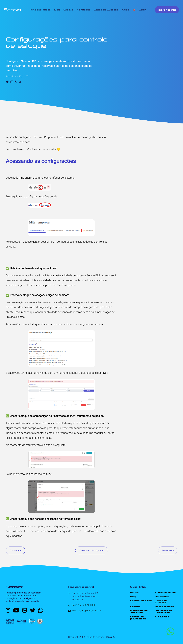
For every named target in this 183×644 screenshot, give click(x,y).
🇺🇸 (134, 10)
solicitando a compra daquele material (29, 438)
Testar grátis (167, 10)
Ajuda (125, 10)
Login (142, 10)
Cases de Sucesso (161, 602)
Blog (57, 10)
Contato (135, 607)
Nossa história (164, 607)
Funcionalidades (40, 10)
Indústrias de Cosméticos (164, 612)
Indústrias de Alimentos (139, 612)
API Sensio (162, 617)
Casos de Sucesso (106, 10)
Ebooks (68, 10)
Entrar (134, 593)
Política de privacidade (138, 618)
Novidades (83, 10)
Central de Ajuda (91, 550)
